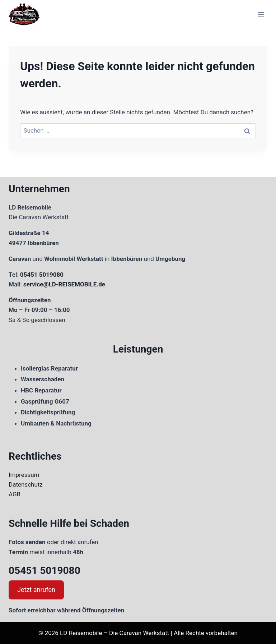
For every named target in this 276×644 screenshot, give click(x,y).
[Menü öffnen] (261, 14)
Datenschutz (26, 484)
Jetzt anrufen (36, 590)
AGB (15, 494)
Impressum (24, 475)
